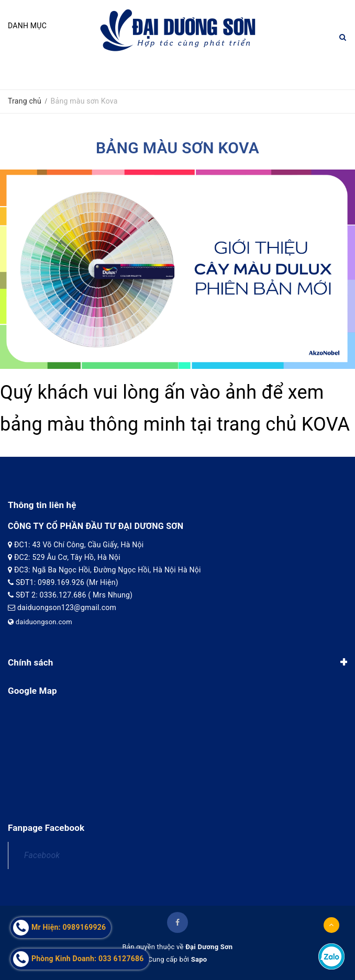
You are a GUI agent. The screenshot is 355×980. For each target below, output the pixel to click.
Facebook (42, 855)
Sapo (199, 959)
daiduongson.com (40, 622)
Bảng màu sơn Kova (177, 148)
